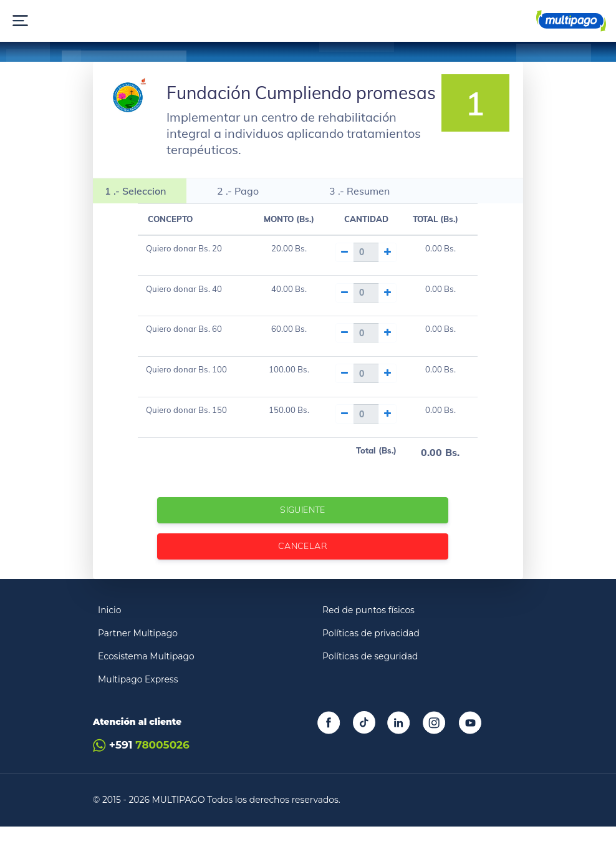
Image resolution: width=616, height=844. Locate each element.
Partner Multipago (138, 651)
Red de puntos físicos (368, 628)
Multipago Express (138, 697)
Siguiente (303, 527)
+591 (141, 763)
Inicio (110, 628)
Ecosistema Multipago (146, 674)
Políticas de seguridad (370, 674)
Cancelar (303, 563)
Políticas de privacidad (371, 651)
